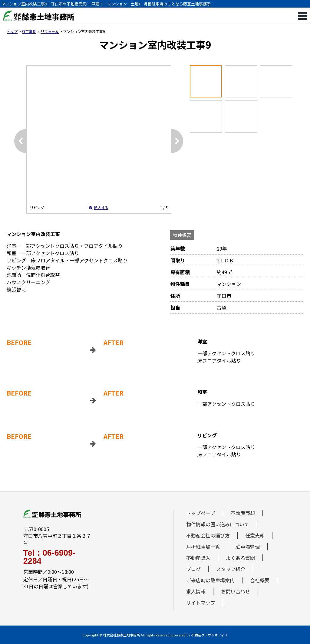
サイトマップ (201, 603)
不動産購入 (198, 558)
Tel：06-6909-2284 (49, 557)
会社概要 (260, 580)
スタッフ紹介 (231, 569)
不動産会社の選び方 (208, 535)
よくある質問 (240, 558)
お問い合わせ (236, 591)
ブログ (193, 569)
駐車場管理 (248, 547)
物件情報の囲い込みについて (218, 524)
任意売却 (255, 535)
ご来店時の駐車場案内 (210, 580)
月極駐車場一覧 (203, 547)
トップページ (201, 513)
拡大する (99, 207)
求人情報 (196, 591)
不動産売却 (243, 513)
